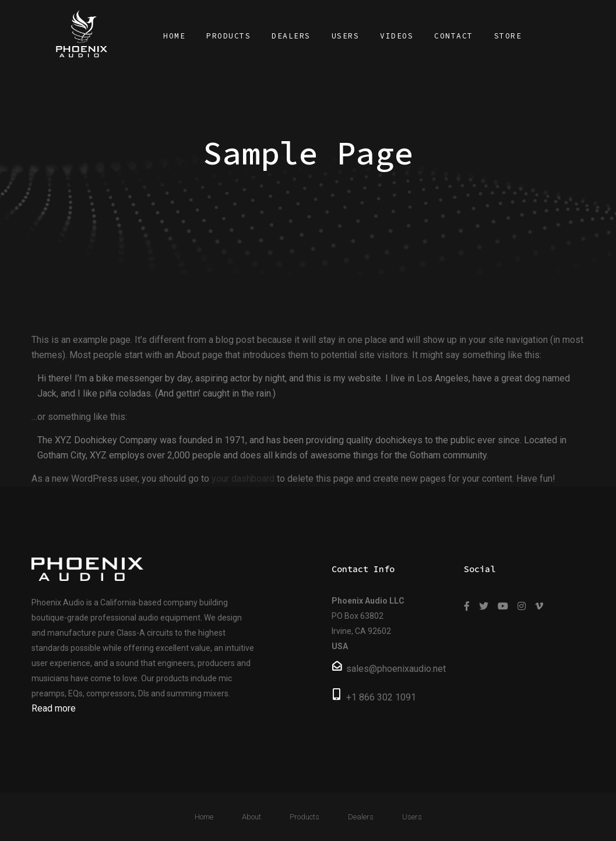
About (251, 817)
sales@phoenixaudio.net (396, 669)
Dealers (361, 817)
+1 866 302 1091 (381, 697)
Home (204, 817)
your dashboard (243, 479)
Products (305, 817)
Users (412, 817)
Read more (54, 708)
